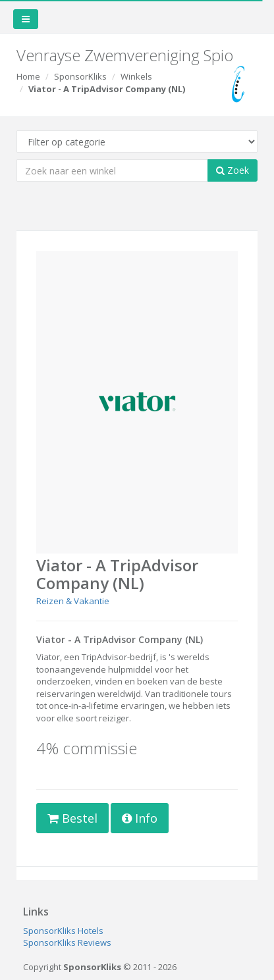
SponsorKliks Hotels (63, 931)
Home (28, 76)
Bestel (72, 818)
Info (140, 818)
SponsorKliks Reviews (67, 942)
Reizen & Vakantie (73, 601)
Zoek (233, 170)
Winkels (136, 76)
